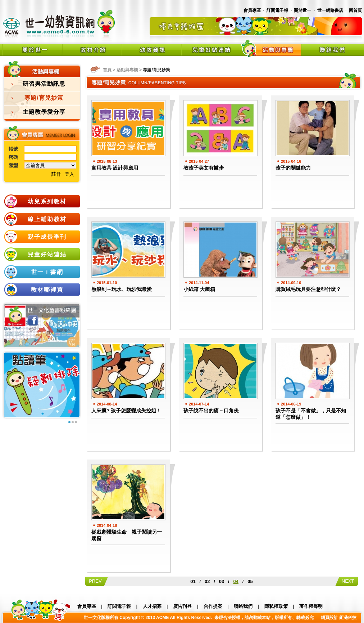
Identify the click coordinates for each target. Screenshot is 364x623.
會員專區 (252, 10)
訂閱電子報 (277, 10)
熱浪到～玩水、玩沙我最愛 (122, 289)
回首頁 (355, 10)
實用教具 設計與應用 (115, 168)
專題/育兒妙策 (44, 98)
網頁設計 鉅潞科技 (339, 618)
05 (250, 581)
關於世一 (302, 10)
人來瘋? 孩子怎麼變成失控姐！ (126, 411)
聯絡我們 (243, 606)
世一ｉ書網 (47, 272)
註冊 (56, 174)
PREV (97, 581)
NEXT (347, 581)
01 (193, 581)
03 (222, 581)
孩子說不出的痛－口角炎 (211, 411)
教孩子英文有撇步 (204, 168)
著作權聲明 (311, 606)
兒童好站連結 (47, 254)
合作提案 (213, 606)
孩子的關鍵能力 (293, 168)
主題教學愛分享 (44, 112)
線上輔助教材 (47, 219)
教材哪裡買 (47, 290)
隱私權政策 (276, 606)
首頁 (107, 70)
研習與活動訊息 (44, 84)
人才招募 (152, 606)
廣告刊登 (182, 606)
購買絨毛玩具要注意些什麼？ (308, 289)
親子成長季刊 (47, 237)
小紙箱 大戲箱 (199, 289)
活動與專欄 (127, 70)
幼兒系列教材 (47, 201)
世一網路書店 (330, 10)
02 (207, 581)
